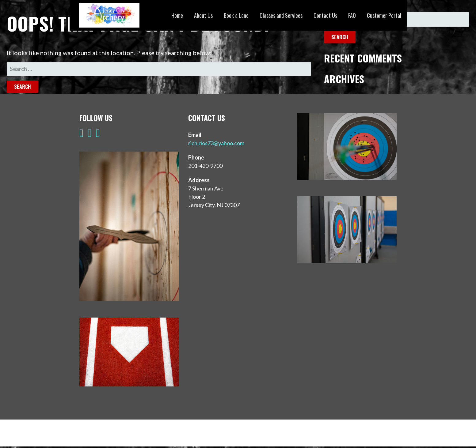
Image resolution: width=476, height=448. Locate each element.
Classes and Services (281, 15)
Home (177, 15)
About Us (203, 15)
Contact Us (325, 15)
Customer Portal (384, 15)
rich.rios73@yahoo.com (216, 143)
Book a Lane (236, 15)
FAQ (352, 15)
